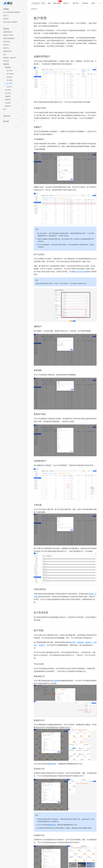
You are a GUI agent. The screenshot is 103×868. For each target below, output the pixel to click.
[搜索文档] (39, 3)
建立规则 (55, 681)
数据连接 (80, 642)
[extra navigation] (100, 3)
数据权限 (53, 764)
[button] (14, 9)
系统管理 (72, 642)
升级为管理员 (80, 272)
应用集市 (42, 645)
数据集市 (89, 642)
